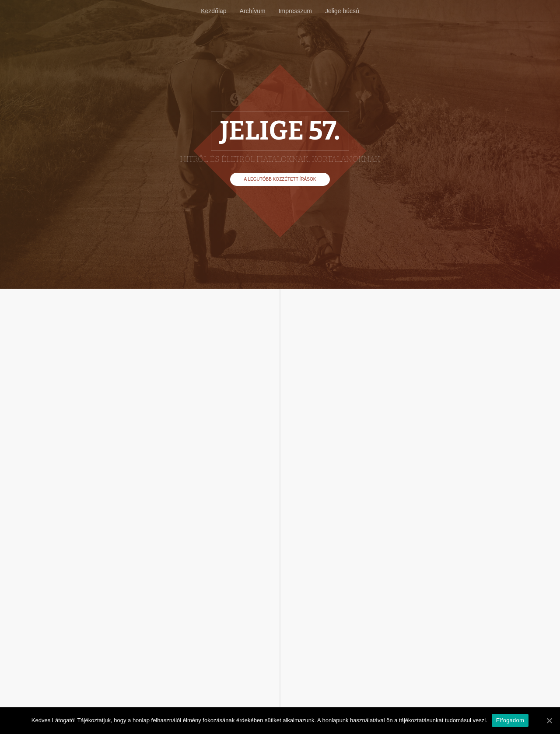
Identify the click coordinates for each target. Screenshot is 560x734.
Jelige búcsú (342, 11)
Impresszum (295, 11)
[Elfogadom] (549, 720)
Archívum (253, 11)
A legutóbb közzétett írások (280, 179)
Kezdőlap (213, 11)
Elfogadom (510, 720)
